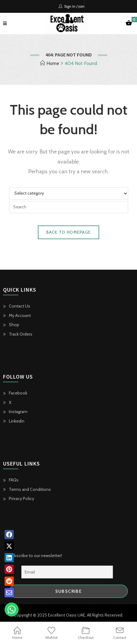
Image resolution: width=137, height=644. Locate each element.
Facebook (18, 393)
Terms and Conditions (30, 489)
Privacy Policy (22, 498)
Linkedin (17, 421)
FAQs (14, 480)
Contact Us (20, 306)
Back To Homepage (69, 232)
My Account (20, 315)
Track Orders (21, 334)
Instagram (18, 412)
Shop (14, 325)
